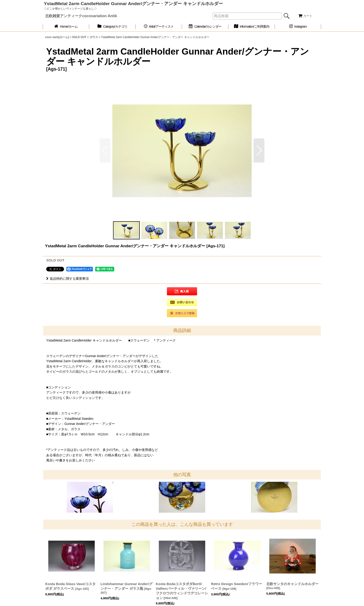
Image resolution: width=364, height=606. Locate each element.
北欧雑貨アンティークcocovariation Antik (81, 16)
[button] (259, 150)
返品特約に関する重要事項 (67, 279)
